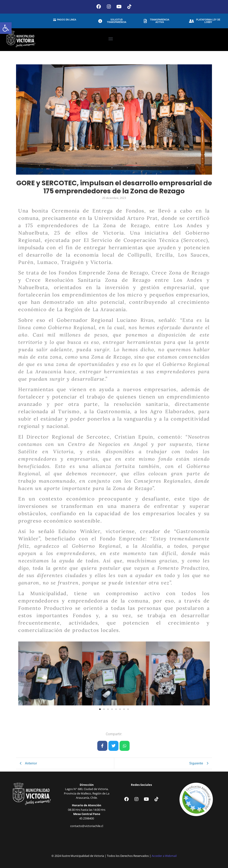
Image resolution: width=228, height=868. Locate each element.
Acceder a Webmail (164, 855)
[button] (6, 28)
